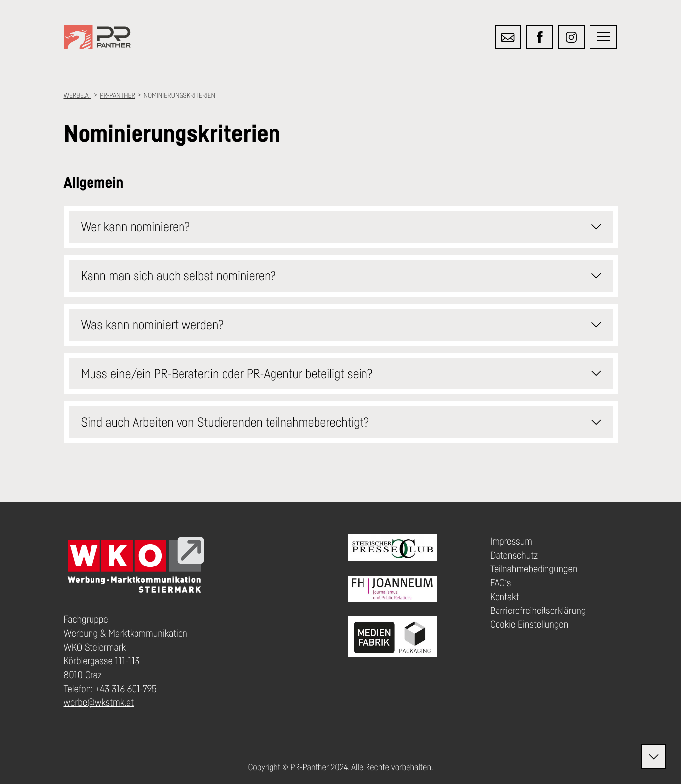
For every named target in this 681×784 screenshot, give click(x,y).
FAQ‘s (501, 583)
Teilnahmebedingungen (534, 569)
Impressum (511, 541)
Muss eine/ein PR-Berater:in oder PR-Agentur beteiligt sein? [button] (345, 373)
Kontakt (505, 597)
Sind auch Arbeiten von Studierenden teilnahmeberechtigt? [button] (345, 422)
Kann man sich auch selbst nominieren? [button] (345, 276)
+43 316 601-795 (126, 689)
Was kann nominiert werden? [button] (345, 325)
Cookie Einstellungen (529, 624)
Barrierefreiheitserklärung (538, 610)
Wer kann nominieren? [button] (345, 227)
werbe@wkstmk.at (99, 702)
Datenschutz (514, 555)
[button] (603, 37)
